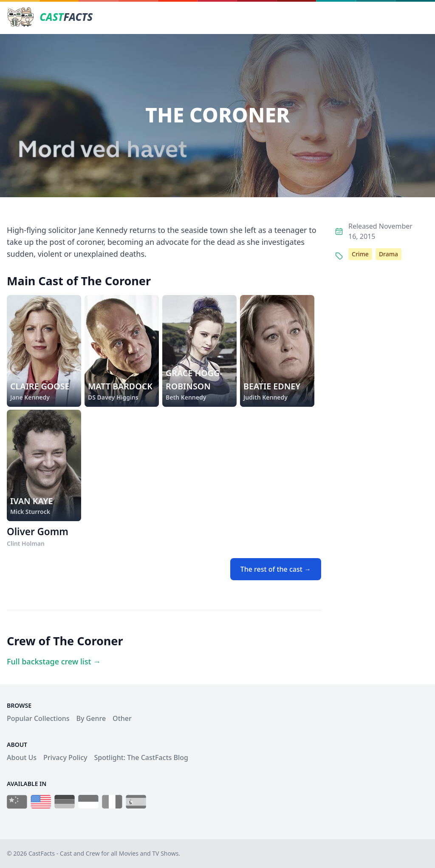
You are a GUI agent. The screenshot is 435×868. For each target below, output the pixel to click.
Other (122, 718)
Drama (388, 254)
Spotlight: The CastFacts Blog (141, 757)
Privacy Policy (65, 757)
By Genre (91, 718)
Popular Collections (38, 718)
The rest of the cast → (276, 569)
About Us (22, 757)
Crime (360, 254)
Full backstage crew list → (54, 661)
